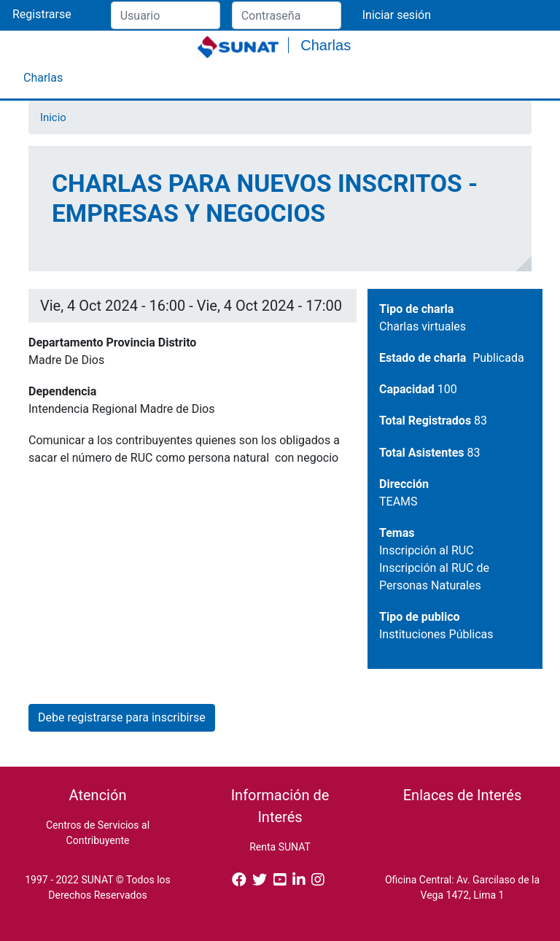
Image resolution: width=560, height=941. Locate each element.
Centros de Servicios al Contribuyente (98, 833)
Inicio (53, 117)
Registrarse (42, 14)
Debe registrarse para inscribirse (122, 717)
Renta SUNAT (280, 847)
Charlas (43, 78)
